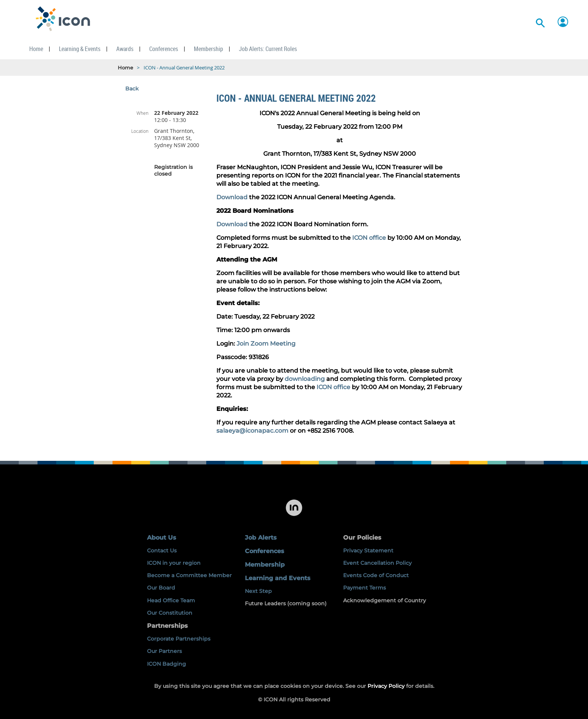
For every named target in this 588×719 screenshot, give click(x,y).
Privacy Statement (368, 551)
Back (132, 89)
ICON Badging (166, 664)
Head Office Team (171, 600)
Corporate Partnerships (179, 639)
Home (125, 68)
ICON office (369, 238)
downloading (305, 379)
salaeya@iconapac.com (252, 431)
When (142, 113)
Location (140, 131)
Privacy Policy (386, 686)
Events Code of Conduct (376, 575)
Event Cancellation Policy (377, 563)
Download (232, 197)
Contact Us (162, 551)
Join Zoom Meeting (266, 344)
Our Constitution (170, 613)
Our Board (161, 588)
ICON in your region (174, 563)
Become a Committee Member (189, 575)
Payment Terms (364, 588)
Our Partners (164, 651)
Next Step (258, 591)
